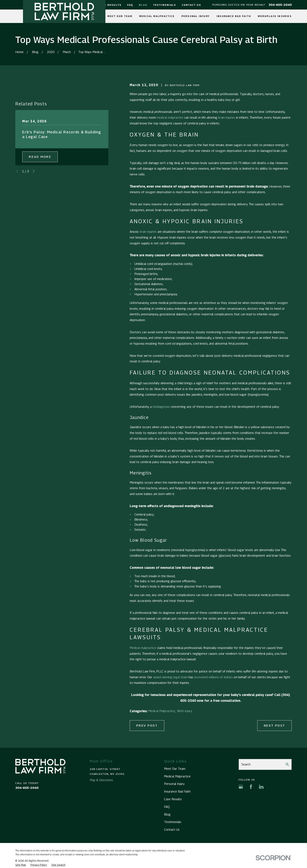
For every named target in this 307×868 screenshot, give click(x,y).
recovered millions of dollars (213, 677)
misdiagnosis (161, 407)
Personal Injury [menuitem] (196, 16)
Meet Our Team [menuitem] (120, 16)
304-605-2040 (280, 5)
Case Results (110, 5)
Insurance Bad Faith (177, 791)
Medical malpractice (143, 648)
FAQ (130, 5)
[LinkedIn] (261, 787)
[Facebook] (251, 787)
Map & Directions (101, 780)
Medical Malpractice (162, 711)
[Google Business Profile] (241, 787)
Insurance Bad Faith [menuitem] (234, 16)
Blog (143, 5)
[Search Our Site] (287, 764)
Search (246, 764)
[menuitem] (21, 865)
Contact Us (191, 5)
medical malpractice (170, 117)
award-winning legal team (170, 677)
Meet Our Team (175, 769)
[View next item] (34, 171)
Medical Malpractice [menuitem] (157, 16)
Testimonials (165, 5)
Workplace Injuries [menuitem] (275, 16)
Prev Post (147, 725)
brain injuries (227, 117)
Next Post (274, 725)
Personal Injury (174, 784)
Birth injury (185, 711)
